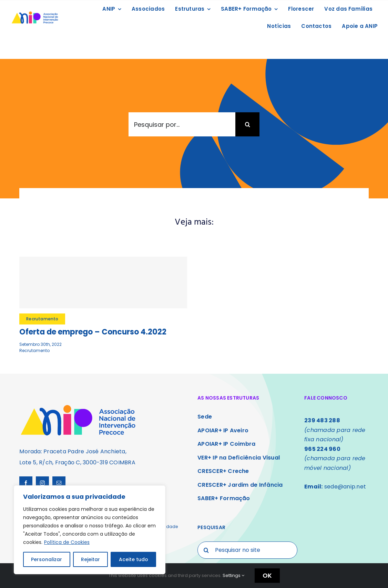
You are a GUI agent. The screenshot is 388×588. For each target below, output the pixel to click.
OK (267, 575)
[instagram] (42, 483)
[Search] (247, 124)
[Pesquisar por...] (182, 124)
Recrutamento (34, 350)
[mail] (59, 483)
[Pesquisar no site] (247, 550)
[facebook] (26, 483)
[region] (90, 530)
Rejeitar (90, 559)
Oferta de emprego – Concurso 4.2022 (93, 332)
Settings (233, 575)
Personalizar (47, 559)
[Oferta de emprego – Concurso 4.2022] (103, 282)
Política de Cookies (67, 542)
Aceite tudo (134, 559)
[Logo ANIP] (35, 13)
